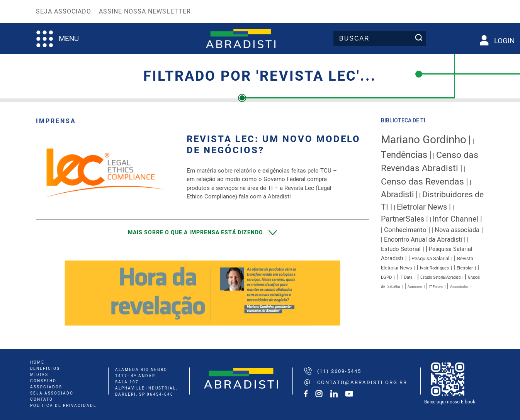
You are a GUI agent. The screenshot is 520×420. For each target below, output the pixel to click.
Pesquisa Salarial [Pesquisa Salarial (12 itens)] (430, 259)
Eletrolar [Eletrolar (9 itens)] (465, 268)
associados (46, 387)
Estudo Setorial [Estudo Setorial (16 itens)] (401, 249)
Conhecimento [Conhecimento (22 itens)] (405, 230)
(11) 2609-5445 (339, 371)
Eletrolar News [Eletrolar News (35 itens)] (422, 207)
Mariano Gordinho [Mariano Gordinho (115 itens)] (424, 140)
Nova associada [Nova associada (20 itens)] (457, 230)
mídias (39, 375)
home (37, 362)
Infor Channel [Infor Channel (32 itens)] (455, 219)
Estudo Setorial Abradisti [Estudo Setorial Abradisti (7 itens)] (440, 278)
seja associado (52, 393)
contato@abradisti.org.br (362, 382)
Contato (42, 400)
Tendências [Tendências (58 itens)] (404, 155)
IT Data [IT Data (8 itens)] (406, 277)
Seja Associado (64, 12)
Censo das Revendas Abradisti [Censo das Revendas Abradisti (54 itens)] (430, 162)
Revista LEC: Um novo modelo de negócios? (274, 145)
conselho (43, 381)
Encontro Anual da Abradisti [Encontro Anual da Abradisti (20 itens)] (423, 240)
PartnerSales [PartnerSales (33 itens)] (403, 219)
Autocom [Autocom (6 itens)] (415, 287)
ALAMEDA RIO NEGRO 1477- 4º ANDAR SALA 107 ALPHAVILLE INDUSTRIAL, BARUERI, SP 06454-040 (146, 382)
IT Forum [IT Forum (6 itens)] (436, 287)
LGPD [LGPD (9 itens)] (386, 277)
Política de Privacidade (63, 406)
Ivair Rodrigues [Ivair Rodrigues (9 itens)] (434, 268)
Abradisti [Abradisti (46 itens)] (397, 195)
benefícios (45, 369)
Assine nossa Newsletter (145, 12)
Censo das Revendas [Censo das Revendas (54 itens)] (422, 182)
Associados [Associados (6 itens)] (459, 287)
